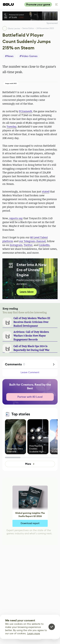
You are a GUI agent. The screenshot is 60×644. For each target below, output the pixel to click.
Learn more (34, 633)
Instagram (16, 245)
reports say (16, 218)
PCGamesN (26, 111)
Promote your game (38, 5)
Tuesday (12, 127)
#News (9, 56)
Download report (30, 523)
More (30, 464)
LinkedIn (44, 245)
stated (46, 192)
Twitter (28, 245)
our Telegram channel (32, 241)
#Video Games (28, 56)
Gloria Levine (14, 28)
